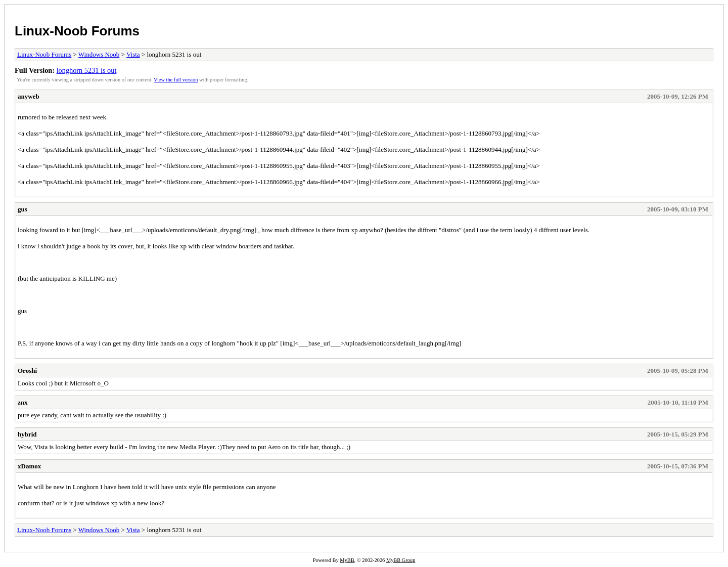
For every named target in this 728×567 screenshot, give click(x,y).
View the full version (176, 80)
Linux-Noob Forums (77, 31)
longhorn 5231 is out (87, 70)
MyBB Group (401, 560)
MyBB (347, 560)
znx (23, 402)
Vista (133, 54)
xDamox (29, 466)
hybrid (27, 434)
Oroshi (27, 370)
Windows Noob (99, 54)
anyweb (29, 96)
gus (22, 209)
